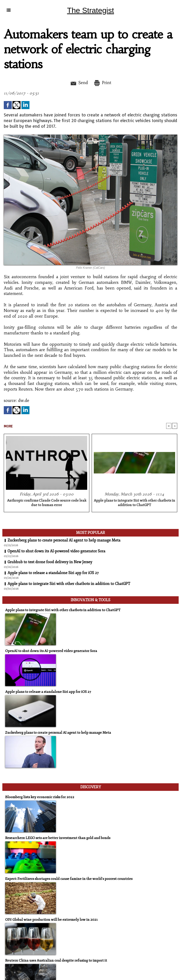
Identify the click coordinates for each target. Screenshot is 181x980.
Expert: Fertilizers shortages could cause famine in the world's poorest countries (69, 879)
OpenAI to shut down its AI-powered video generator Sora (56, 551)
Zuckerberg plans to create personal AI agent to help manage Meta (64, 540)
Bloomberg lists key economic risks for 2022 (40, 797)
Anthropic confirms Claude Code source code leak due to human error (47, 503)
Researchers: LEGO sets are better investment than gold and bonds (58, 838)
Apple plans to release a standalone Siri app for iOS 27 (53, 573)
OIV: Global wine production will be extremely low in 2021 (51, 920)
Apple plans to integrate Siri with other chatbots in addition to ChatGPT (134, 503)
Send (79, 83)
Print (102, 83)
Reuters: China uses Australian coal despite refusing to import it (56, 961)
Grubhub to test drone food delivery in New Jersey (50, 562)
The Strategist (90, 10)
